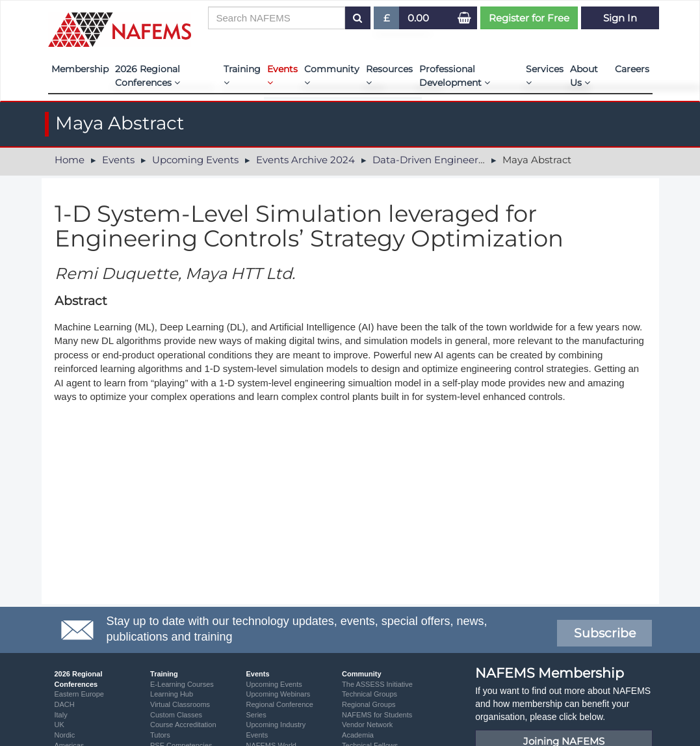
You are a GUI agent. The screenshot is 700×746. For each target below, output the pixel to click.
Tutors (160, 735)
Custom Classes (176, 715)
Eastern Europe (79, 694)
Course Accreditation (183, 725)
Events (282, 75)
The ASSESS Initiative (377, 684)
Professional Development (455, 76)
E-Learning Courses (182, 684)
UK (59, 725)
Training (242, 75)
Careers (632, 69)
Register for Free (529, 18)
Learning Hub (172, 694)
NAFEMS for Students (377, 715)
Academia (358, 735)
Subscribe (605, 633)
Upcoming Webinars (279, 694)
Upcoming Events (195, 160)
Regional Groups (369, 704)
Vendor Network (367, 725)
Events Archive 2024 (305, 160)
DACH (65, 704)
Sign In (620, 18)
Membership (80, 69)
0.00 (418, 18)
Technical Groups (369, 694)
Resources (389, 75)
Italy (61, 715)
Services (545, 75)
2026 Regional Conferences (148, 76)
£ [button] (387, 20)
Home (70, 160)
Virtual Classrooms (180, 704)
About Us (584, 76)
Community (332, 75)
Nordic (65, 735)
